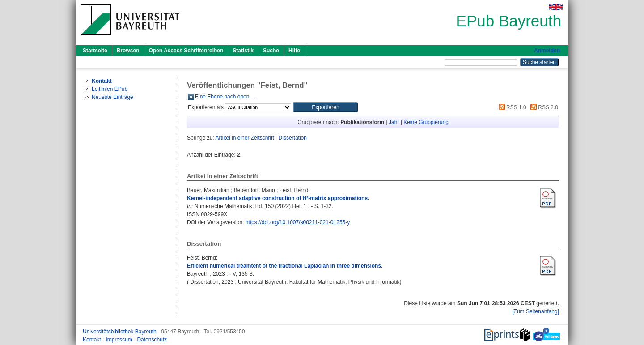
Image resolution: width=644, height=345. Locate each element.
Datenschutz (152, 340)
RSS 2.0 (543, 107)
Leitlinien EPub (110, 89)
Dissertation (293, 138)
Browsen (128, 51)
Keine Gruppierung (426, 122)
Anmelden (547, 51)
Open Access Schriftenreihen (186, 51)
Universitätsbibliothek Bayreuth (120, 332)
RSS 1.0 (511, 107)
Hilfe (294, 51)
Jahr (394, 122)
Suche (271, 51)
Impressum (120, 340)
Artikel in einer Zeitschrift (244, 138)
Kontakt (93, 340)
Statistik (243, 51)
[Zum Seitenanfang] (536, 311)
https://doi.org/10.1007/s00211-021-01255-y (298, 222)
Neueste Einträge (112, 97)
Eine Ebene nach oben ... (225, 97)
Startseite (95, 51)
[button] (325, 107)
